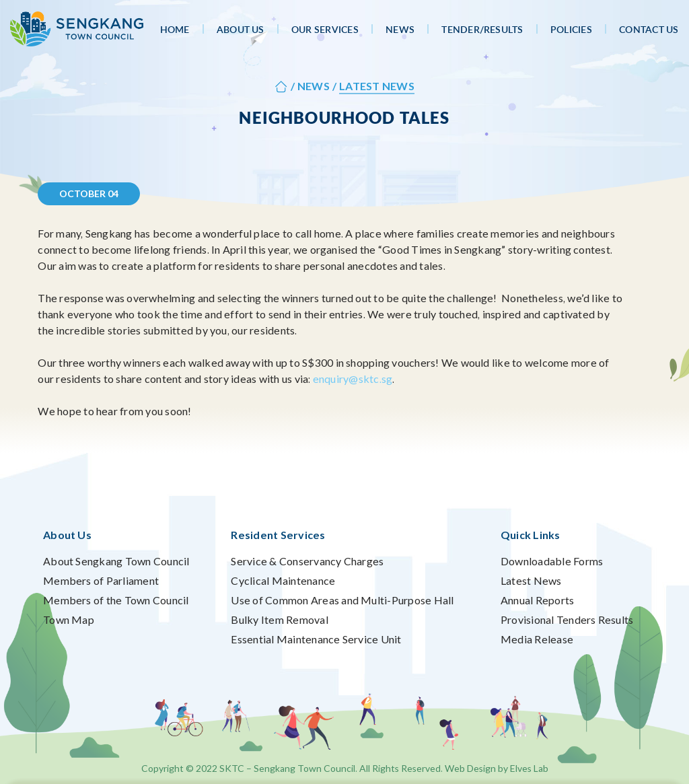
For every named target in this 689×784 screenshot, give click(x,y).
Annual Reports (537, 600)
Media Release (537, 639)
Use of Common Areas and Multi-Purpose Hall (342, 600)
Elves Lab (529, 768)
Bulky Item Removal (279, 619)
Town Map (69, 619)
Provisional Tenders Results (567, 619)
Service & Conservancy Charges (307, 561)
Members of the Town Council (116, 600)
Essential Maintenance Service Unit (316, 639)
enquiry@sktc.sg (353, 379)
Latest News (531, 580)
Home (175, 29)
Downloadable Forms (552, 561)
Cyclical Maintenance (283, 580)
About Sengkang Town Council (116, 561)
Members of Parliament (101, 580)
